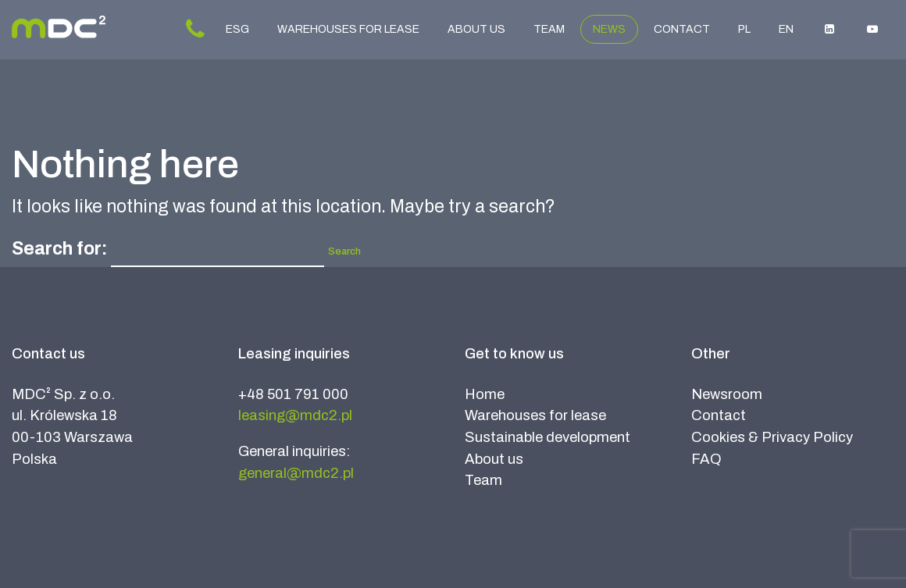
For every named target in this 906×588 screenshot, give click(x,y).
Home (485, 394)
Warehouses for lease (348, 29)
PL (744, 29)
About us (476, 29)
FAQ (706, 459)
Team (549, 29)
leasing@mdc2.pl (295, 415)
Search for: (59, 249)
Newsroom (727, 394)
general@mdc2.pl (296, 473)
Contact (682, 29)
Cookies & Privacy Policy (772, 437)
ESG (237, 29)
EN (786, 29)
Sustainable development (548, 437)
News (609, 29)
